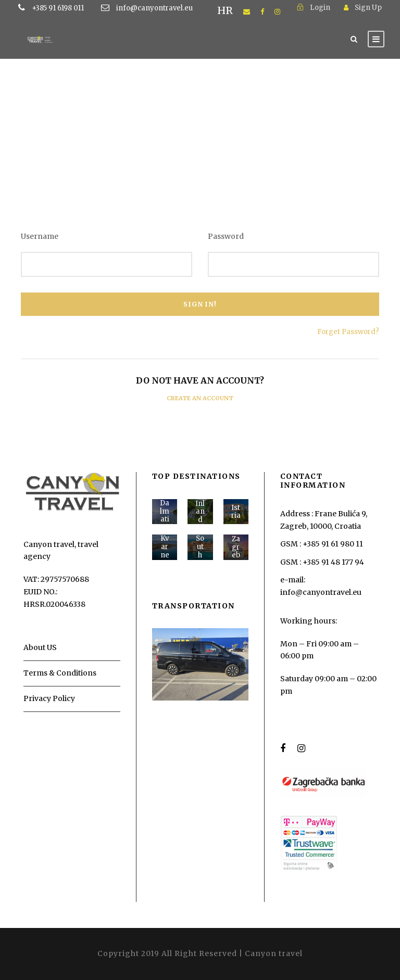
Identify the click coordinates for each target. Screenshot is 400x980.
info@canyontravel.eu (154, 8)
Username (40, 236)
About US (40, 647)
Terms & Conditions (60, 673)
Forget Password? (348, 332)
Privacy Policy (49, 698)
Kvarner (165, 551)
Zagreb (236, 547)
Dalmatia (165, 515)
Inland (200, 512)
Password (226, 236)
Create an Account (200, 398)
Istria (236, 512)
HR (225, 10)
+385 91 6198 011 (74, 8)
